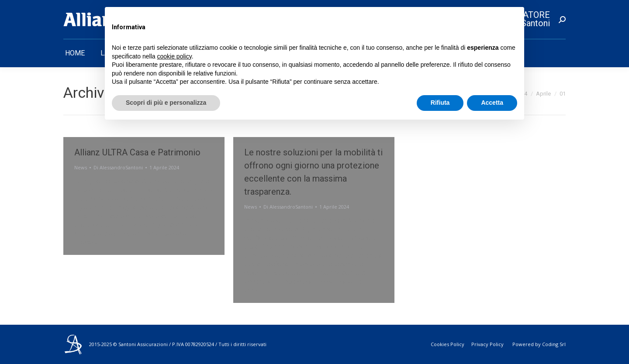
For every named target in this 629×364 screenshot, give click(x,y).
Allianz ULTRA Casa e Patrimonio (137, 152)
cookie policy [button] (175, 56)
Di (118, 167)
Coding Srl (554, 344)
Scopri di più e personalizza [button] (166, 103)
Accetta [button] (492, 103)
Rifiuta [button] (440, 103)
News (81, 167)
